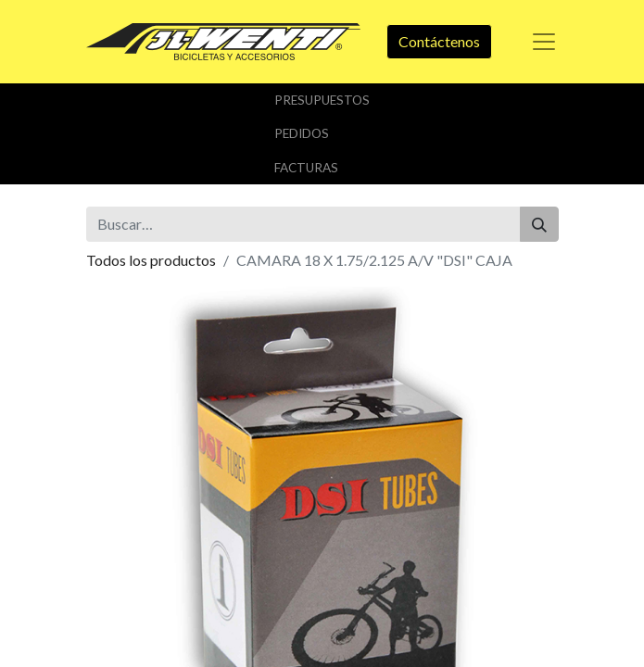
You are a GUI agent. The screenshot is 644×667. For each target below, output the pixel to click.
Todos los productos (151, 260)
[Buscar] (539, 224)
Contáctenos (439, 41)
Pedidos (302, 133)
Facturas (306, 168)
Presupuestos (322, 100)
